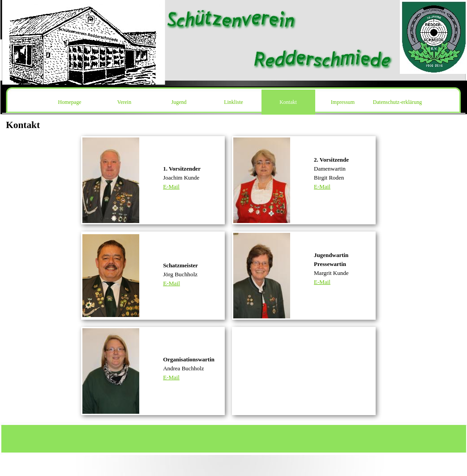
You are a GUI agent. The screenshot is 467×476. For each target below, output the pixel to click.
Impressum (343, 102)
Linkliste (233, 102)
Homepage (70, 102)
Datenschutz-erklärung (397, 102)
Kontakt (288, 102)
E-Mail (171, 187)
